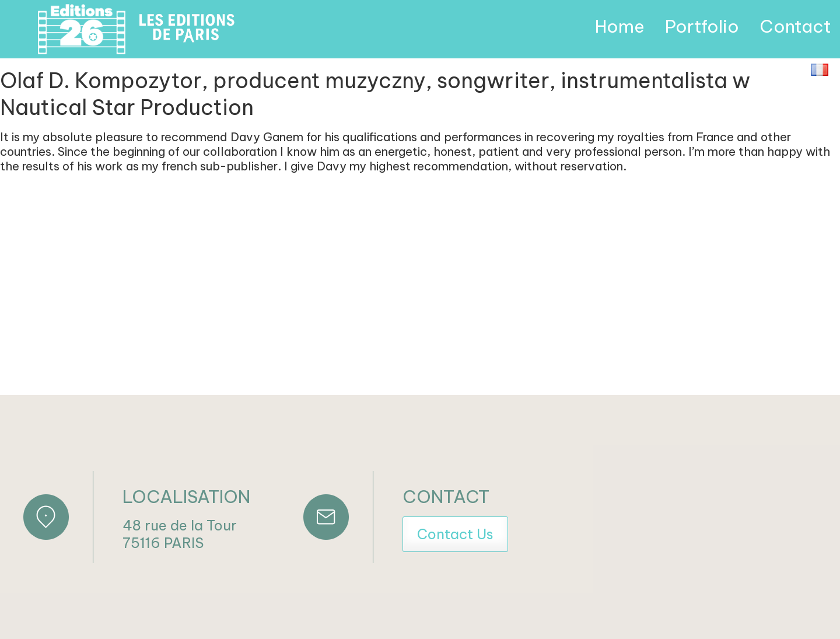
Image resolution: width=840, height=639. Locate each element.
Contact (795, 26)
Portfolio (702, 26)
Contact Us (455, 534)
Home (620, 26)
